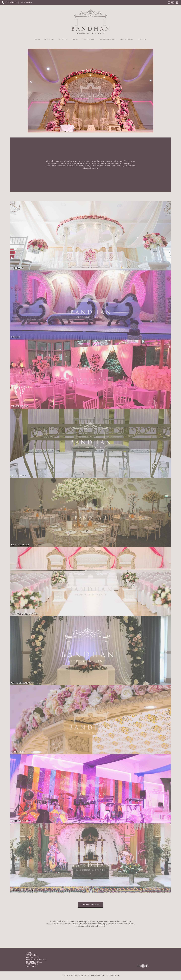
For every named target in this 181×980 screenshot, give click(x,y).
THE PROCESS (88, 40)
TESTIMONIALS (127, 40)
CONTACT (142, 40)
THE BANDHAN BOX (107, 40)
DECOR (75, 40)
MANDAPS (63, 40)
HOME (38, 40)
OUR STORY (50, 40)
